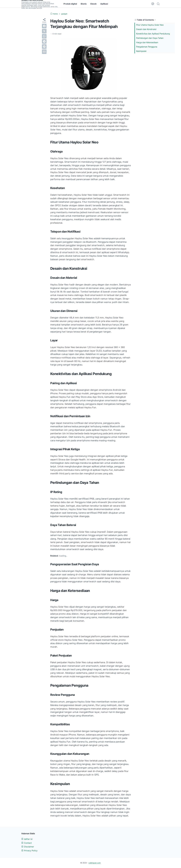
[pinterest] (44, 47)
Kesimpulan (141, 51)
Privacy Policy (29, 851)
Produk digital (70, 4)
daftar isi (27, 839)
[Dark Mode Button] (153, 4)
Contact (27, 843)
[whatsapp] (44, 36)
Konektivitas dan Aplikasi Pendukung (153, 34)
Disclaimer (28, 847)
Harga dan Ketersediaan (147, 42)
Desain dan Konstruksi (146, 29)
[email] (44, 52)
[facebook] (44, 26)
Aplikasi (104, 4)
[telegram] (44, 41)
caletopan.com (95, 863)
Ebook (93, 4)
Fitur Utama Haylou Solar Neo (150, 25)
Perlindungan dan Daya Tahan (150, 38)
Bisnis (84, 4)
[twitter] (44, 31)
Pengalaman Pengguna (147, 47)
